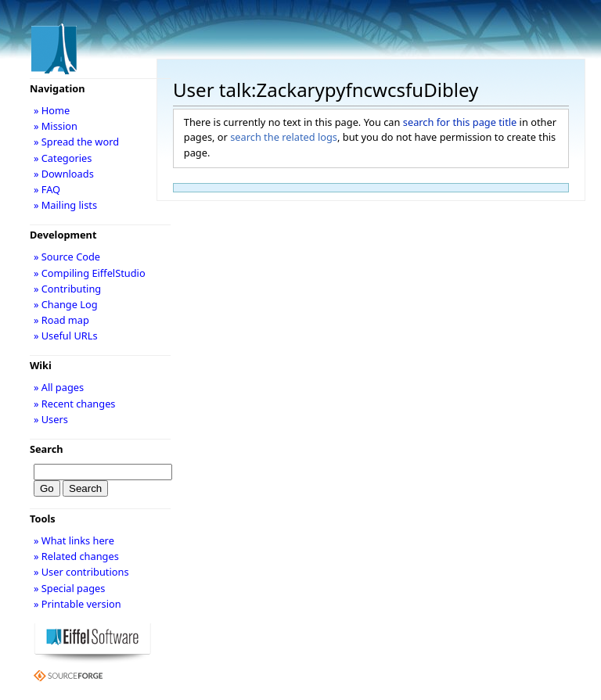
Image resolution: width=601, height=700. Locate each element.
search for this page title (460, 122)
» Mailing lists (65, 205)
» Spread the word (76, 142)
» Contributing (67, 289)
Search (47, 449)
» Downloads (64, 174)
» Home (52, 110)
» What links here (74, 540)
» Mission (56, 126)
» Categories (63, 158)
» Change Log (66, 304)
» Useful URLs (66, 336)
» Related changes (76, 556)
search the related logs (284, 137)
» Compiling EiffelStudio (90, 273)
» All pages (59, 387)
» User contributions (81, 572)
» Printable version (77, 604)
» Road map (61, 320)
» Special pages (69, 588)
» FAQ (47, 189)
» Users (51, 419)
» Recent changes (75, 404)
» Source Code (67, 257)
